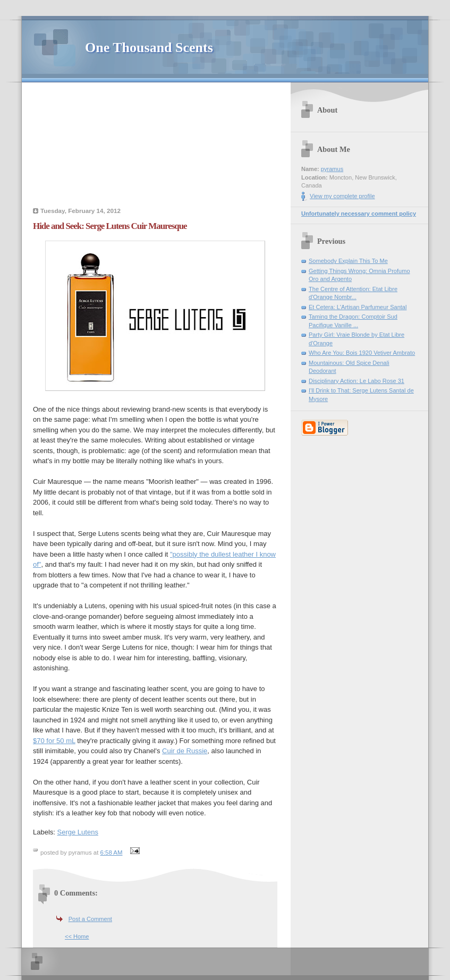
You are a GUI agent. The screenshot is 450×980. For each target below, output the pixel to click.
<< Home (77, 936)
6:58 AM (112, 853)
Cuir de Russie (185, 751)
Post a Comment (90, 919)
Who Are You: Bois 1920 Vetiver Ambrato (362, 353)
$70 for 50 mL (54, 741)
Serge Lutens (78, 832)
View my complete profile (342, 196)
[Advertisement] (155, 146)
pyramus (332, 169)
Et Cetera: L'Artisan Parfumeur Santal (358, 307)
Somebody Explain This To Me (348, 261)
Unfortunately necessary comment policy (359, 214)
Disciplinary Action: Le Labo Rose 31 (356, 381)
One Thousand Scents (149, 48)
